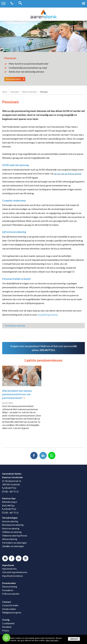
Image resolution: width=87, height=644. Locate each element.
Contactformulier (10, 605)
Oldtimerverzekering (12, 532)
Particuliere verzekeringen (14, 543)
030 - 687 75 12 (11, 492)
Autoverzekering (10, 521)
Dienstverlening (10, 587)
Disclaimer (7, 627)
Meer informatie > (53, 641)
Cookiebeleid (8, 623)
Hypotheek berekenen (13, 576)
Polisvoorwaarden (11, 594)
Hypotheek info (9, 569)
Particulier (15, 92)
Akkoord (74, 639)
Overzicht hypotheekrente (15, 572)
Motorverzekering (11, 529)
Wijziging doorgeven (12, 613)
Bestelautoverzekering (13, 525)
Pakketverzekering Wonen (15, 536)
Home (5, 92)
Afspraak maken (13, 79)
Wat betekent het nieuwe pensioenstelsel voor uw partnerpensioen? (17, 394)
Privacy (6, 631)
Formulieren (8, 590)
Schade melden (9, 609)
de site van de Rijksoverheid (68, 173)
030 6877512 (47, 350)
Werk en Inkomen (30, 92)
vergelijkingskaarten (48, 315)
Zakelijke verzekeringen (13, 546)
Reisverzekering (10, 539)
